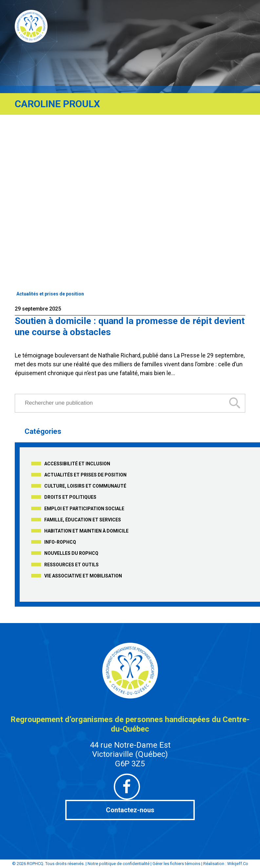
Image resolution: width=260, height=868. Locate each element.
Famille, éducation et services (83, 520)
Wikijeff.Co (238, 864)
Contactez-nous (130, 810)
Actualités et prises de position (50, 294)
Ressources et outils (71, 565)
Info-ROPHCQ (60, 542)
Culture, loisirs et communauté (85, 486)
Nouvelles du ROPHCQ (71, 553)
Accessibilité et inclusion (77, 464)
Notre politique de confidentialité (119, 864)
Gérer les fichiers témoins (176, 864)
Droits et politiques (70, 497)
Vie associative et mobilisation (83, 576)
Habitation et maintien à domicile (86, 531)
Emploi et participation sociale (84, 509)
